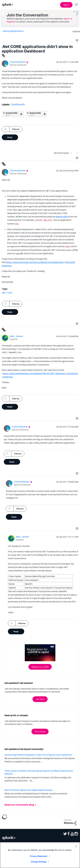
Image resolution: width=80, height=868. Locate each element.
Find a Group (40, 731)
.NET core (7, 293)
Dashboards (18, 104)
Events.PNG (12, 113)
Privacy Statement (39, 856)
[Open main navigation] (76, 4)
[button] (77, 41)
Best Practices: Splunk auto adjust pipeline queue (29, 790)
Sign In (66, 5)
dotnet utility (62, 217)
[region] (40, 855)
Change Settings (39, 862)
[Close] (76, 846)
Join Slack (40, 699)
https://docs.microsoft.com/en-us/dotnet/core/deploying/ (35, 262)
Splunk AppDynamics (13, 31)
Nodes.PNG (35, 113)
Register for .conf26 (40, 667)
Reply (10, 137)
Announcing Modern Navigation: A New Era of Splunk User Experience (38, 755)
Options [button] (75, 31)
